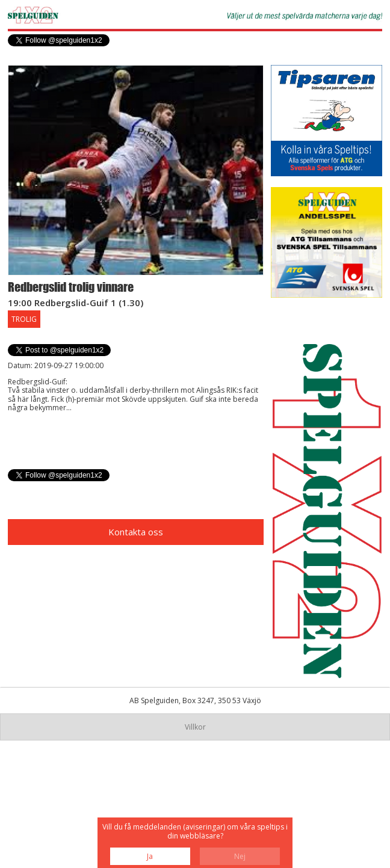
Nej (240, 856)
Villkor (195, 727)
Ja (150, 856)
